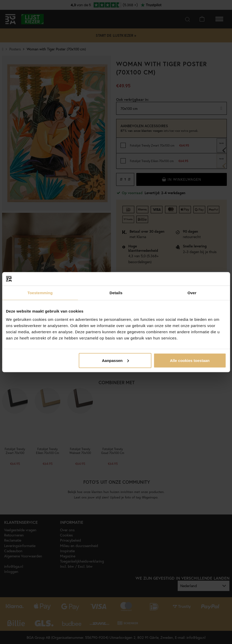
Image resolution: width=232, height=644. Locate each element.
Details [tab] (116, 293)
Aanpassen (115, 360)
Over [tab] (192, 293)
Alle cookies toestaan (190, 360)
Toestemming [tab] (40, 293)
